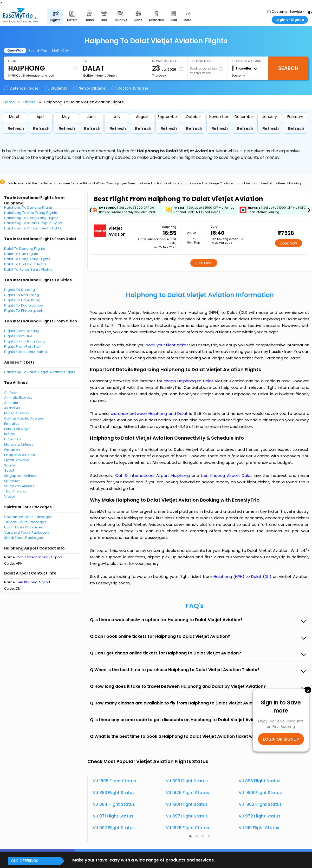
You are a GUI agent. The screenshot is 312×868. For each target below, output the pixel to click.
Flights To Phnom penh (24, 311)
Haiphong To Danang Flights (29, 207)
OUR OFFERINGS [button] (25, 861)
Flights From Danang (22, 331)
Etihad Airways (17, 429)
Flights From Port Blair (23, 346)
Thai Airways (15, 491)
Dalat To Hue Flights (21, 254)
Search (288, 68)
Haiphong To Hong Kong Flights (31, 218)
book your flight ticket (167, 345)
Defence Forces (22, 88)
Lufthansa (12, 439)
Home (9, 102)
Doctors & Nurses (131, 88)
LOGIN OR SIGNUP (281, 739)
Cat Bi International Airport (40, 557)
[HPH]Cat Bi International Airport (31, 76)
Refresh (16, 129)
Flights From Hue (18, 336)
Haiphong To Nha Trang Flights (31, 213)
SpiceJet (12, 481)
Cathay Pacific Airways (24, 418)
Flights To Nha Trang (22, 295)
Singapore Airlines (20, 476)
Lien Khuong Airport (34, 582)
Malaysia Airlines (19, 444)
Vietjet (10, 497)
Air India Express (18, 398)
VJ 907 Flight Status (114, 828)
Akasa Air (12, 408)
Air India (11, 403)
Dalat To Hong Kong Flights (27, 259)
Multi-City (60, 50)
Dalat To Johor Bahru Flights (28, 269)
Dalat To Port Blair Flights (25, 264)
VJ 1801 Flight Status (187, 804)
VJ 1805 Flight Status (114, 781)
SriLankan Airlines (19, 486)
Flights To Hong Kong (22, 300)
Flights (30, 102)
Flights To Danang (19, 290)
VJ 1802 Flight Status (260, 804)
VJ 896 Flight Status (260, 781)
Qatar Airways (17, 460)
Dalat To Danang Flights (25, 249)
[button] (190, 836)
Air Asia (11, 392)
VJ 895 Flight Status (187, 781)
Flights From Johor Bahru (25, 352)
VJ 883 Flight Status (114, 793)
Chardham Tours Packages (28, 517)
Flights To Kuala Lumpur (24, 305)
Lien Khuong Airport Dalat (228, 475)
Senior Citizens (90, 88)
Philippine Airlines (19, 455)
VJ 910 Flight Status (259, 828)
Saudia (10, 465)
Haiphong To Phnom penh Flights (33, 228)
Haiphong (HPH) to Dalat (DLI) (243, 576)
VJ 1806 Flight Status (260, 793)
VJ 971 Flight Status (113, 816)
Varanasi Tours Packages (27, 532)
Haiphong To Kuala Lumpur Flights (33, 223)
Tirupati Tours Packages (25, 522)
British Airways (17, 413)
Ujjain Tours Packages (23, 527)
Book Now (289, 243)
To (85, 61)
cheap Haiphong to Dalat (188, 381)
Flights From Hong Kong (25, 341)
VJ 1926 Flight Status (187, 828)
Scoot (9, 470)
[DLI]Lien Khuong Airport (100, 76)
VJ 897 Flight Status (187, 816)
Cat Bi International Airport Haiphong (154, 475)
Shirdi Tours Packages (24, 538)
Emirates (12, 424)
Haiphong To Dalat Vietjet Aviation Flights (40, 372)
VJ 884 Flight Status (114, 804)
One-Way (15, 50)
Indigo (10, 434)
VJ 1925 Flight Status (187, 793)
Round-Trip (38, 50)
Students (56, 88)
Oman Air (12, 450)
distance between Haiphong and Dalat (150, 413)
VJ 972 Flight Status (260, 816)
